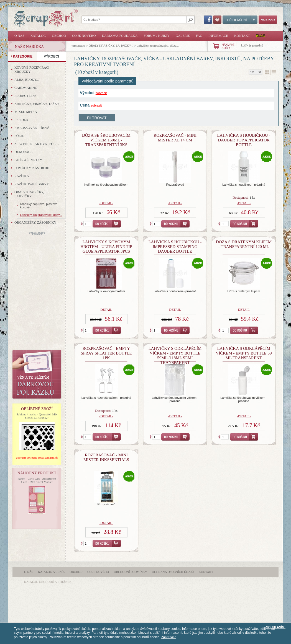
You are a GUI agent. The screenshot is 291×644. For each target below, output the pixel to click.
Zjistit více (169, 637)
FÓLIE (19, 136)
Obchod (59, 36)
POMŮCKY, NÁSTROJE (32, 168)
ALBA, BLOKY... (26, 80)
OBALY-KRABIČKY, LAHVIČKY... (111, 46)
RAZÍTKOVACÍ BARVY (32, 184)
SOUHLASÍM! (276, 627)
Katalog (38, 36)
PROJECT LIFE (25, 96)
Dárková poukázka (120, 36)
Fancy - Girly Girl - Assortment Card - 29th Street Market (37, 480)
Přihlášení (240, 20)
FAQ (199, 36)
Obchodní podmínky (131, 572)
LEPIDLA (21, 120)
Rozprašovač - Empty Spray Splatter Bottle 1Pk (106, 353)
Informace (218, 36)
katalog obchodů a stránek (48, 582)
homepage (78, 46)
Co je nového (84, 36)
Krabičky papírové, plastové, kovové (39, 206)
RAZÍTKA (22, 176)
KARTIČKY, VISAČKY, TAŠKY (37, 104)
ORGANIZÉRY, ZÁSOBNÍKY (35, 223)
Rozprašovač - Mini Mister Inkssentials (106, 457)
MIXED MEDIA (26, 112)
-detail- (106, 203)
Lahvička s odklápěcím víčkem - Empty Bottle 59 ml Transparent (244, 353)
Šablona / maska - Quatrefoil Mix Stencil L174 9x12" (37, 416)
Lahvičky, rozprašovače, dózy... (158, 46)
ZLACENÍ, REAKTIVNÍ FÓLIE (37, 144)
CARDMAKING (26, 88)
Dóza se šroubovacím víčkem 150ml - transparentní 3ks (106, 140)
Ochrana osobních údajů (173, 572)
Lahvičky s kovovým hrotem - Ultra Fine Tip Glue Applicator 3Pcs (106, 247)
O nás (19, 36)
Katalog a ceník (51, 572)
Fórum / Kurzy (156, 36)
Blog (261, 36)
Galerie (183, 36)
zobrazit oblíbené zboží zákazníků (37, 457)
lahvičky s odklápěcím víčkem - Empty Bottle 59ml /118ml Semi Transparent (175, 355)
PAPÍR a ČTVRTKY (28, 160)
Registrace (268, 20)
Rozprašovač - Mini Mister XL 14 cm (175, 138)
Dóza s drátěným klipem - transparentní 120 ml (244, 244)
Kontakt (242, 36)
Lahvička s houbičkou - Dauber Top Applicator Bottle (244, 140)
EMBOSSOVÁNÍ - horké (32, 128)
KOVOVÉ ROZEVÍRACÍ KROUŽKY (32, 70)
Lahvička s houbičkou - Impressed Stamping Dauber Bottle (175, 247)
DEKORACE (23, 152)
